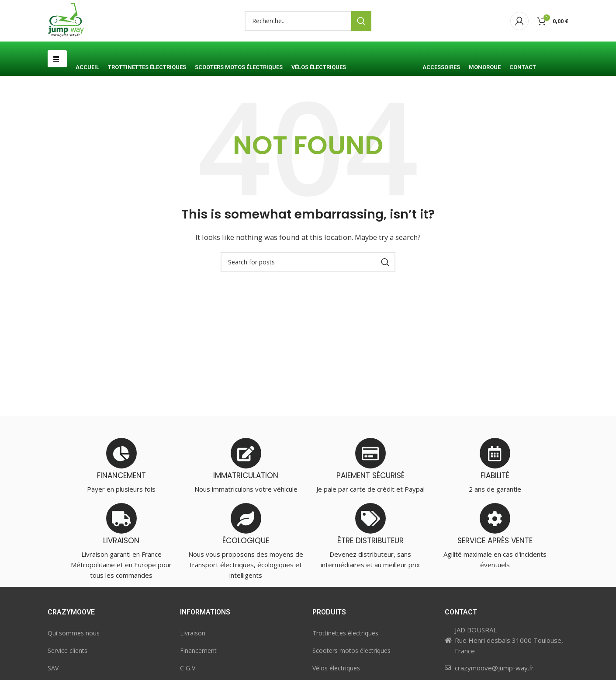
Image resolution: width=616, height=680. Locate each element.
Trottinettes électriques (345, 664)
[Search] (308, 36)
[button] (57, 89)
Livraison (193, 664)
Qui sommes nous (74, 664)
